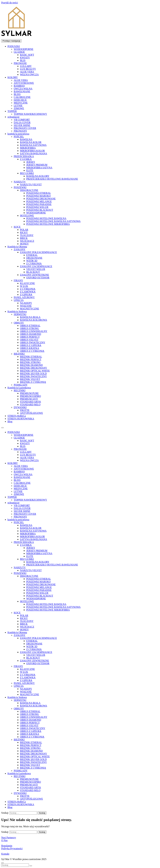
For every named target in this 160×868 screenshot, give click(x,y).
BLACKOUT (33, 272)
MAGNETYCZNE (30, 309)
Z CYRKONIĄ (34, 264)
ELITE (30, 170)
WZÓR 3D (32, 261)
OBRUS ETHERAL (30, 326)
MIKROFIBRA (28, 148)
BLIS (23, 60)
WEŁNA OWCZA (29, 75)
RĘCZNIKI (20, 390)
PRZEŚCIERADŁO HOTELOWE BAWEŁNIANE (52, 179)
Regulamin (7, 846)
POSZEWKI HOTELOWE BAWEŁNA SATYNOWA (53, 221)
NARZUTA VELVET (31, 185)
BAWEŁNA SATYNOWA (33, 145)
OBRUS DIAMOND (31, 334)
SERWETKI (20, 314)
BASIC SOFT (27, 55)
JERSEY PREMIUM (37, 165)
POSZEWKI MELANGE (39, 201)
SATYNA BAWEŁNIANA (34, 153)
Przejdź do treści (10, 3)
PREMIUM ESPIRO (30, 396)
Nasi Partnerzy (9, 838)
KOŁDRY (13, 77)
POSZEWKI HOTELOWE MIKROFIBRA (48, 224)
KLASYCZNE (27, 283)
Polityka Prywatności (12, 848)
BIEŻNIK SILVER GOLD (33, 374)
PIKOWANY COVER (25, 128)
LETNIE (18, 106)
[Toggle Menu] (2, 428)
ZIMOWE (19, 108)
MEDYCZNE (21, 103)
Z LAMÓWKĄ (28, 292)
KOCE (17, 227)
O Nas (4, 840)
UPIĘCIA (19, 300)
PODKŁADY (21, 385)
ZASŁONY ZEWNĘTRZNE (35, 275)
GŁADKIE (19, 52)
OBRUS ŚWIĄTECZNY (33, 342)
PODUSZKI (14, 46)
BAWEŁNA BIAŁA (30, 317)
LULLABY (26, 66)
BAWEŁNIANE (22, 91)
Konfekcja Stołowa (17, 311)
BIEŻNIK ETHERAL (31, 357)
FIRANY (18, 280)
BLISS (17, 94)
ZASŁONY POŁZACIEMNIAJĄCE (38, 252)
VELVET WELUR (36, 269)
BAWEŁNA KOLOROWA (34, 320)
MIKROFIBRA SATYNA (39, 168)
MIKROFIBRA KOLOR (32, 151)
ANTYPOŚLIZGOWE (31, 413)
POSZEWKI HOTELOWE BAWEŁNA (46, 218)
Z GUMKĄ (26, 159)
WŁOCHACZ (27, 241)
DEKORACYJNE (29, 190)
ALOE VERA (27, 72)
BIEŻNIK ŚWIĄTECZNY (33, 376)
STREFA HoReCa (17, 416)
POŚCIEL (19, 137)
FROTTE (25, 410)
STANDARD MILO (30, 405)
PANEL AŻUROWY (24, 297)
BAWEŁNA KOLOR (31, 142)
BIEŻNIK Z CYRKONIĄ (33, 382)
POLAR (24, 230)
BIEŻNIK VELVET (30, 379)
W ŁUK (24, 286)
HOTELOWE (27, 216)
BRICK (24, 238)
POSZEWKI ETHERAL (39, 193)
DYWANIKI (20, 407)
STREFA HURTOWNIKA (21, 419)
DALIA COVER (22, 122)
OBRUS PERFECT (30, 337)
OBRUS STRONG (29, 328)
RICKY (24, 232)
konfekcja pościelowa (18, 134)
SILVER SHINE (22, 125)
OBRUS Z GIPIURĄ (31, 345)
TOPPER (12, 111)
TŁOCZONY (27, 235)
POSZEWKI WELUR (37, 207)
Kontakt (5, 854)
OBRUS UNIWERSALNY (34, 331)
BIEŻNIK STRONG (30, 362)
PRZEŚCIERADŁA (24, 156)
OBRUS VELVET (29, 340)
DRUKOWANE (34, 258)
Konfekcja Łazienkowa (19, 388)
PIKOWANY (20, 131)
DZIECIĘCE (20, 100)
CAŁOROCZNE (22, 97)
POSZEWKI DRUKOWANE (41, 199)
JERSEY (31, 162)
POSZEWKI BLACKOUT (40, 210)
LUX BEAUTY (28, 69)
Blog (10, 421)
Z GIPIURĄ (26, 295)
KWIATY (25, 58)
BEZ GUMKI (27, 173)
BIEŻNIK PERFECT (31, 359)
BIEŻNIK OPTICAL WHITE (35, 371)
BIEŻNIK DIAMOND (31, 365)
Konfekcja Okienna (17, 247)
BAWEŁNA (26, 139)
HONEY (24, 244)
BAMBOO (19, 86)
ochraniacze (13, 117)
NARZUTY (20, 182)
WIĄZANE (26, 306)
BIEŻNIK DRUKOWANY (34, 368)
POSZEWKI (20, 187)
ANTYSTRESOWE (24, 83)
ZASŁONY (20, 249)
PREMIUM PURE (29, 393)
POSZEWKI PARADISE (39, 204)
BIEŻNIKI (19, 354)
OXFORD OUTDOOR (38, 278)
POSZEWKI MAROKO (38, 196)
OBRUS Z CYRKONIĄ (32, 351)
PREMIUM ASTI (29, 399)
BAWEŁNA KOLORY (38, 176)
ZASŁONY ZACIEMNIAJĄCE (36, 266)
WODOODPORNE (24, 49)
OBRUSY (19, 323)
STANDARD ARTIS (30, 402)
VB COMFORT (22, 120)
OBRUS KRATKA (30, 348)
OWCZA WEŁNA (23, 89)
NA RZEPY (26, 303)
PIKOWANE (20, 63)
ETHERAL (32, 255)
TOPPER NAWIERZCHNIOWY (30, 114)
